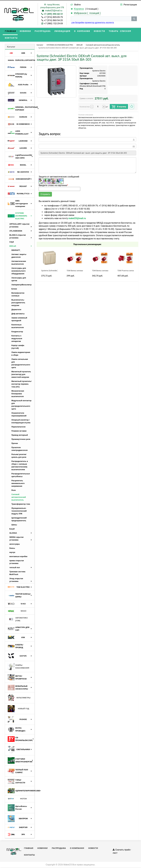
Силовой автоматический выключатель (19, 497)
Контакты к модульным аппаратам (17, 339)
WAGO (17, 611)
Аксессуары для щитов (19, 279)
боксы (12, 548)
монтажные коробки (18, 557)
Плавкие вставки (19, 431)
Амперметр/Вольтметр (21, 285)
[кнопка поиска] (134, 19)
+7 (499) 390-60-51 (53, 14)
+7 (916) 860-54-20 (53, 20)
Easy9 (12, 529)
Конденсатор (17, 332)
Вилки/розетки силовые (18, 295)
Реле (14, 490)
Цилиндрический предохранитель (19, 519)
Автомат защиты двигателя (19, 256)
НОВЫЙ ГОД (18, 709)
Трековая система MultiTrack (17, 573)
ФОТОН (17, 799)
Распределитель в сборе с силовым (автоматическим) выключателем (20, 466)
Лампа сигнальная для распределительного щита (21, 364)
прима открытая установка (17, 562)
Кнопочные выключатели (18, 326)
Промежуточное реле (21, 439)
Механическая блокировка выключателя (18, 394)
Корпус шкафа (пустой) (18, 347)
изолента (110, 22)
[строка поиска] (101, 19)
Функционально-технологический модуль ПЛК (19, 511)
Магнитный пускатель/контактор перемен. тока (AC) (21, 384)
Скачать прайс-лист (122, 852)
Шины (14, 525)
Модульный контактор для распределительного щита (21, 405)
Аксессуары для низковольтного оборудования (19, 271)
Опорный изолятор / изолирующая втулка (21, 422)
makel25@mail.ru (54, 11)
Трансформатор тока (21, 504)
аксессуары (15, 544)
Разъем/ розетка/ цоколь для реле (19, 456)
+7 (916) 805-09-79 (53, 17)
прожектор (90, 22)
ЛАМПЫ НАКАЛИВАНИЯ (18, 667)
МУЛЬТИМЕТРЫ (19, 698)
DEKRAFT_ (16, 250)
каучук (12, 553)
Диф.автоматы (18, 314)
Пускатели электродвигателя (19, 449)
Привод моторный (20, 435)
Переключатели (18, 427)
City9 (12, 242)
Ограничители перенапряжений (19, 415)
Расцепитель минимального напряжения (18, 484)
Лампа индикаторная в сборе (21, 354)
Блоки (14, 289)
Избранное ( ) (87, 13)
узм (73, 22)
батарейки (80, 22)
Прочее (15, 444)
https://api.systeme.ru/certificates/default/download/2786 (82, 86)
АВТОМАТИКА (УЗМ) (18, 619)
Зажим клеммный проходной (19, 319)
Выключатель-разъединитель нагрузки (18, 303)
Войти (78, 5)
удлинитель (100, 22)
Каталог (11, 47)
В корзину (119, 107)
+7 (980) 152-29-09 (53, 24)
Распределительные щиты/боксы (21, 475)
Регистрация (130, 5)
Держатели (16, 310)
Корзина (79, 9)
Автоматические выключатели (19, 263)
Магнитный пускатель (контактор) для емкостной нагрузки (21, 375)
